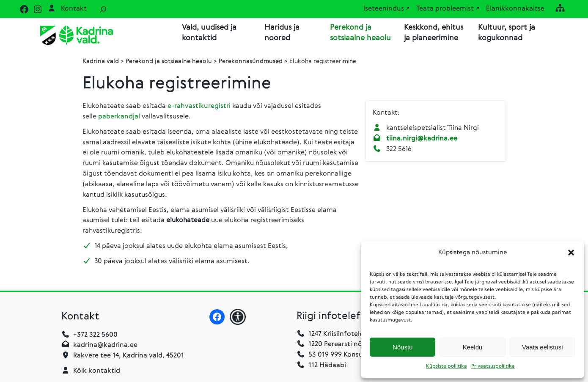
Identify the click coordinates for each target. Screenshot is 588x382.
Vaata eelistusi (542, 347)
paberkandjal (120, 118)
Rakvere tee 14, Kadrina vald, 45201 (129, 357)
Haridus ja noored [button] (282, 33)
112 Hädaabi (327, 366)
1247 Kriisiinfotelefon (342, 335)
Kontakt (74, 9)
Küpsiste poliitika (446, 366)
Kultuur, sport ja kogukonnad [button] (507, 33)
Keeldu (473, 347)
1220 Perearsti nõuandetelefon (351, 345)
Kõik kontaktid (97, 372)
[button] (571, 253)
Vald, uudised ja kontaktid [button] (209, 33)
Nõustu (403, 347)
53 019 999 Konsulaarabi (341, 356)
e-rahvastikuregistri (200, 107)
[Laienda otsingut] (103, 9)
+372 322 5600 (95, 336)
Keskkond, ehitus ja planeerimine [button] (434, 33)
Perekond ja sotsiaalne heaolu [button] (360, 33)
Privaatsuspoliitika (493, 366)
